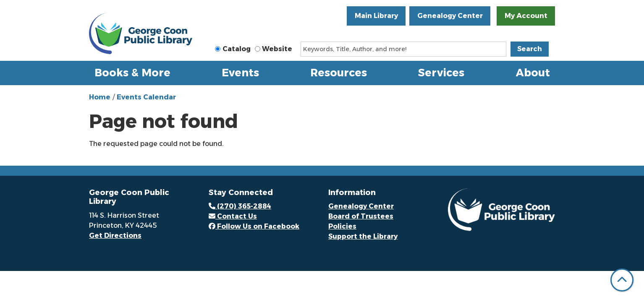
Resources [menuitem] (339, 73)
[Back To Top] (622, 280)
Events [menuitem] (240, 73)
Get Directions (115, 236)
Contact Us (233, 216)
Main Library (376, 16)
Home (100, 97)
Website (277, 49)
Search (530, 49)
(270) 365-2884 (240, 206)
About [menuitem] (533, 73)
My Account (526, 16)
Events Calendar (146, 97)
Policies (342, 226)
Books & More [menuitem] (132, 73)
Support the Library (363, 236)
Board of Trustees (361, 216)
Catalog (237, 49)
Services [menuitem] (441, 73)
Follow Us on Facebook (254, 226)
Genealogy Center (450, 16)
